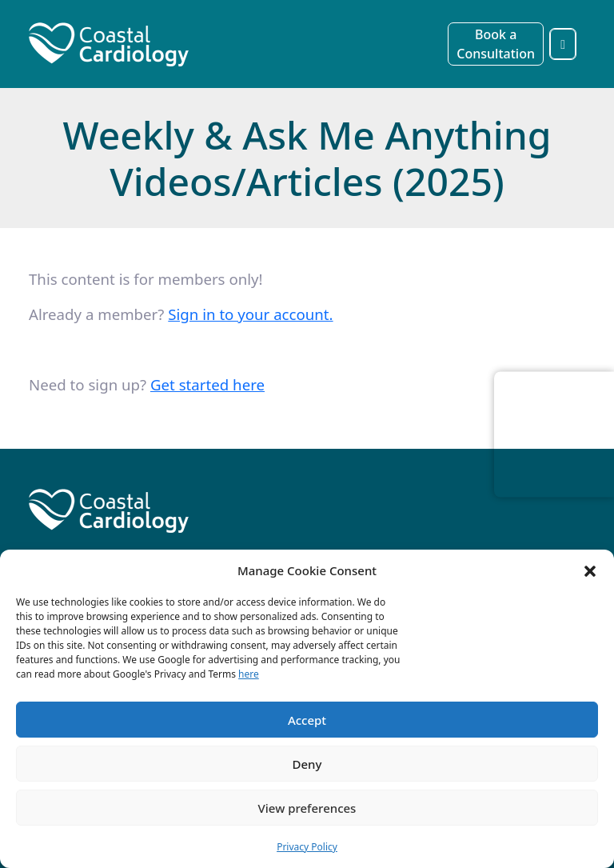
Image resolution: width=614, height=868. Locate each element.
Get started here (207, 384)
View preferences (307, 808)
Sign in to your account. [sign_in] (250, 314)
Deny (307, 764)
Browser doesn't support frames (554, 431)
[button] (590, 570)
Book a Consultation (496, 44)
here (249, 674)
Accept (307, 720)
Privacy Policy (307, 847)
